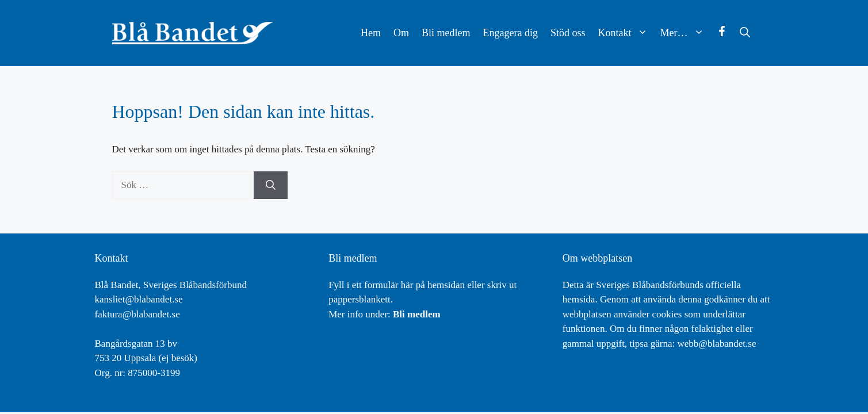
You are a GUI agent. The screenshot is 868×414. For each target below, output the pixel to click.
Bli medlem (446, 33)
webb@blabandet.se (716, 344)
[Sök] (271, 185)
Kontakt (626, 33)
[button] (745, 33)
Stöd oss (568, 33)
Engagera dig (511, 33)
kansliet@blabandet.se (139, 299)
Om (401, 33)
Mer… (685, 33)
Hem (371, 33)
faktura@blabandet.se (137, 314)
